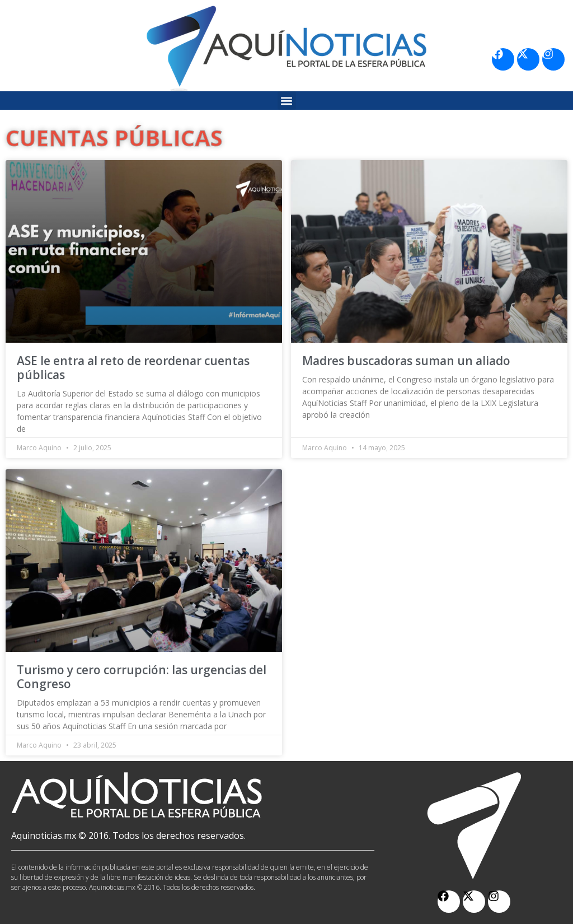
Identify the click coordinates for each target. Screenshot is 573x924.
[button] (287, 101)
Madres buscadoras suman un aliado (406, 361)
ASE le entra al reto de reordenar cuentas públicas (133, 368)
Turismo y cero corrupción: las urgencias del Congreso (142, 677)
